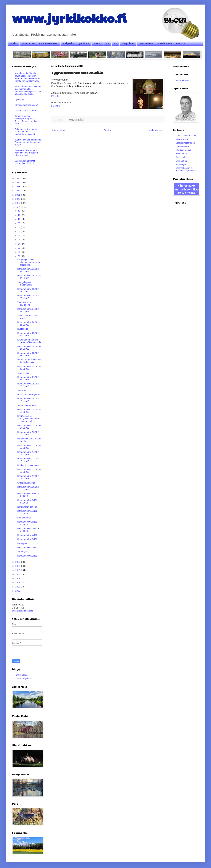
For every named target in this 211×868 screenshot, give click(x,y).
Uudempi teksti (59, 130)
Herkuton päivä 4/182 (27, 535)
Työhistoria (84, 43)
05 (19, 240)
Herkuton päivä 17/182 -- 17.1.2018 (29, 427)
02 (19, 252)
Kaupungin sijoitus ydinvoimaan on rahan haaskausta (29, 262)
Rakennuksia (182, 157)
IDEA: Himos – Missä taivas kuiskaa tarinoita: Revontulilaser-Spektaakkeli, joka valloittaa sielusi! (28, 90)
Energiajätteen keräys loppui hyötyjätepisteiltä (29, 341)
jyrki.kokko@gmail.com (22, 611)
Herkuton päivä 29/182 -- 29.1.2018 (29, 290)
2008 (18, 591)
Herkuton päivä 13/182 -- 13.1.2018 (29, 460)
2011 (18, 582)
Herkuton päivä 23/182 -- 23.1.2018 (29, 354)
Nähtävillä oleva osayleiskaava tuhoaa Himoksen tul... (29, 419)
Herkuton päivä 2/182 (27, 547)
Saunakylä (181, 165)
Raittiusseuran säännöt (26, 111)
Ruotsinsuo (23, 329)
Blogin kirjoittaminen (185, 143)
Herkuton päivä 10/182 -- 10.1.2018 (29, 488)
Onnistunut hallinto (26, 483)
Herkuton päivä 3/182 (27, 539)
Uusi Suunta (182, 161)
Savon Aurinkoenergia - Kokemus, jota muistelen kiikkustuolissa (26, 153)
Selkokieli (22, 390)
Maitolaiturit (181, 154)
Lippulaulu (20, 100)
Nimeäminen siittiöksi (27, 507)
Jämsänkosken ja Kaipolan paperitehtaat (187, 169)
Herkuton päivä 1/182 (27, 556)
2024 (18, 182)
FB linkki (56, 96)
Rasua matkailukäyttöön (29, 395)
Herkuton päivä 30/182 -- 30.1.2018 (29, 277)
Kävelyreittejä (165, 43)
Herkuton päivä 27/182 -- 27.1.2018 (29, 310)
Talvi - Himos (23, 373)
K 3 (115, 43)
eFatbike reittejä (184, 150)
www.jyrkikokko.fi (69, 18)
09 (19, 223)
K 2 (108, 43)
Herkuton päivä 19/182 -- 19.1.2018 (29, 400)
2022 (18, 191)
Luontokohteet (146, 43)
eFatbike (181, 43)
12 (19, 211)
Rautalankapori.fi (23, 679)
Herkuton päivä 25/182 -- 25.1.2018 (29, 334)
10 (19, 219)
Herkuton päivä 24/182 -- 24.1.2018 (29, 348)
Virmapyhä (22, 552)
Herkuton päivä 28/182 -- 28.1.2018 (29, 297)
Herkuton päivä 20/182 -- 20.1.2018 (29, 385)
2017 (18, 562)
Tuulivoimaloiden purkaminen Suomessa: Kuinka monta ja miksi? (29, 142)
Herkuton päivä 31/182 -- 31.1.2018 (29, 270)
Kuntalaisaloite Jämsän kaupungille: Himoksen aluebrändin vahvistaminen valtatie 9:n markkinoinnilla (27, 77)
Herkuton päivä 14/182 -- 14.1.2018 (29, 453)
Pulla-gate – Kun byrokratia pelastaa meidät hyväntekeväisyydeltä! (28, 132)
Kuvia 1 (98, 43)
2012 (18, 578)
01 (19, 256)
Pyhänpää (22, 543)
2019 (18, 203)
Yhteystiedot (128, 43)
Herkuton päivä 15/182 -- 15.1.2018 (29, 447)
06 (19, 236)
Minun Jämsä (182, 139)
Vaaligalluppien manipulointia (25, 284)
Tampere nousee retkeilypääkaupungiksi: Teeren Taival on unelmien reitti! (27, 120)
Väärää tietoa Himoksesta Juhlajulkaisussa (29, 361)
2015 (18, 570)
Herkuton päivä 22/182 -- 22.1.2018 (29, 368)
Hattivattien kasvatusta (28, 465)
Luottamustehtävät (49, 43)
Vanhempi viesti (156, 130)
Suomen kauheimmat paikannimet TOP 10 (25, 162)
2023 (18, 187)
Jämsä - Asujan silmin (186, 136)
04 (19, 244)
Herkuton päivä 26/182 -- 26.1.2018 (29, 323)
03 (19, 248)
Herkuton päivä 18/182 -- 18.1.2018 (29, 411)
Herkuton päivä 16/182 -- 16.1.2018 (29, 433)
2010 (18, 587)
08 (19, 227)
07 (19, 231)
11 (19, 215)
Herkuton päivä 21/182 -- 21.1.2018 (29, 378)
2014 (18, 574)
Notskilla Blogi (21, 675)
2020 (18, 199)
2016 (18, 566)
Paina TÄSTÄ (182, 80)
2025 (18, 178)
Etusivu (14, 43)
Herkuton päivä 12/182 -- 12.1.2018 (29, 471)
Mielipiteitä (68, 43)
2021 (18, 195)
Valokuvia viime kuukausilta (25, 304)
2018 (18, 207)
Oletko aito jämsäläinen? (26, 105)
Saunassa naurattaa (27, 405)
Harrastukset (28, 43)
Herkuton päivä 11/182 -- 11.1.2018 (29, 477)
